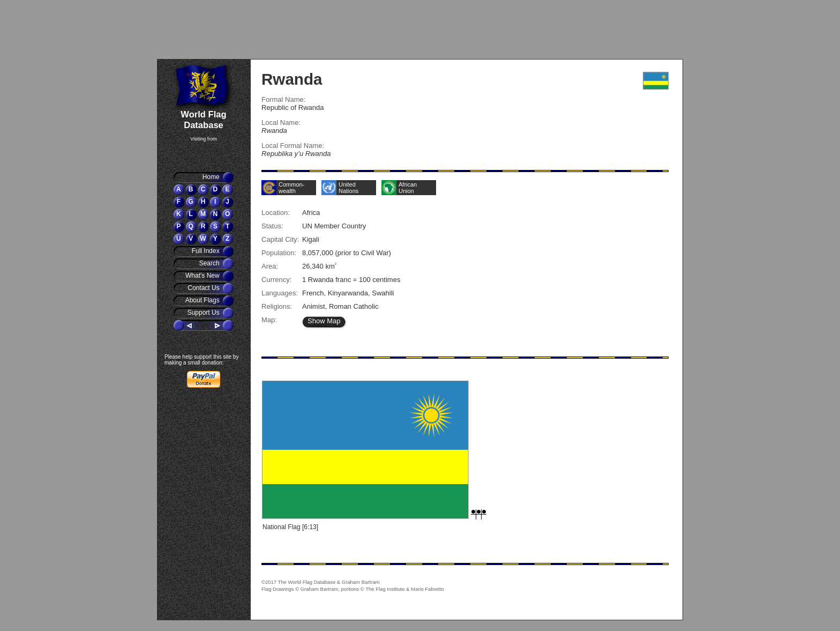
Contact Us (204, 288)
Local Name (280, 123)
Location (275, 213)
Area (269, 266)
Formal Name (283, 99)
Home (212, 177)
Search (210, 263)
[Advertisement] (222, 29)
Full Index (207, 251)
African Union (408, 188)
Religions (276, 306)
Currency (276, 280)
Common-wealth (291, 188)
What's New (203, 276)
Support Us (204, 313)
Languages (279, 293)
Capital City (279, 239)
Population (278, 253)
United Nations (348, 188)
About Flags (203, 300)
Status (271, 226)
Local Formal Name (292, 146)
